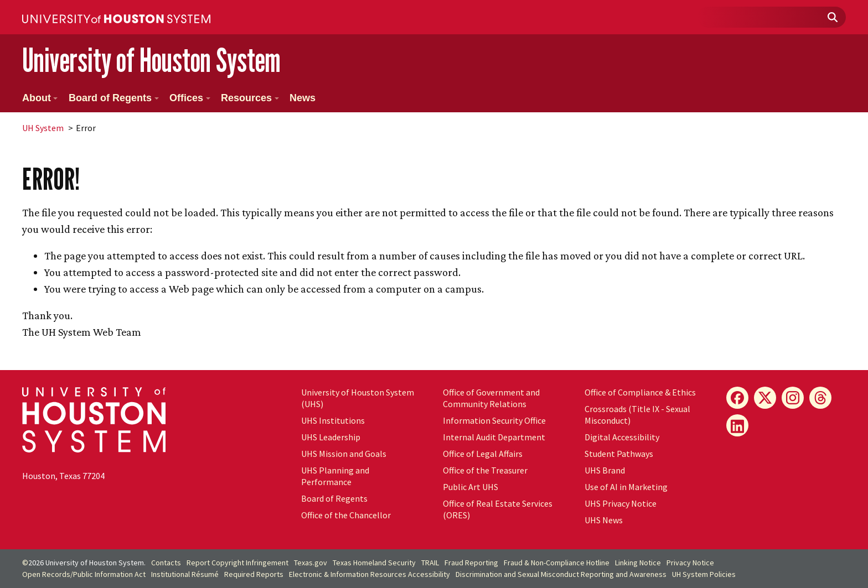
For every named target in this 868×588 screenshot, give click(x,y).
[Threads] (820, 398)
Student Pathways (619, 454)
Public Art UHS (471, 487)
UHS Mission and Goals (344, 454)
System (43, 128)
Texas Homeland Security (374, 563)
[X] (765, 398)
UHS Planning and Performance (335, 476)
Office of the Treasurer (485, 470)
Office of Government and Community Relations (491, 398)
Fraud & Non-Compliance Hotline (557, 563)
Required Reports (254, 574)
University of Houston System (151, 60)
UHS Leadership (331, 437)
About (40, 98)
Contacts (166, 563)
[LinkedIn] (737, 425)
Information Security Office (494, 420)
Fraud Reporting (471, 563)
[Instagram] (793, 398)
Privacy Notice (690, 563)
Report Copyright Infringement (237, 563)
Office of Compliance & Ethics (640, 392)
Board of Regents (114, 98)
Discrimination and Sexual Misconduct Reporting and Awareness (561, 574)
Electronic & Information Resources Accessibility (370, 574)
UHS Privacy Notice (621, 503)
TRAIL (430, 563)
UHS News (604, 520)
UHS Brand (605, 470)
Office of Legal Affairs (483, 454)
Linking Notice (638, 563)
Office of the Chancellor (346, 515)
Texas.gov (311, 563)
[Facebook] (737, 398)
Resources (250, 98)
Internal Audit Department (494, 437)
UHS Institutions (333, 420)
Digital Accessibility (622, 437)
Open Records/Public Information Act (84, 574)
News (303, 98)
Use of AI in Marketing (626, 487)
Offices (190, 98)
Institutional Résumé (185, 574)
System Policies (704, 574)
